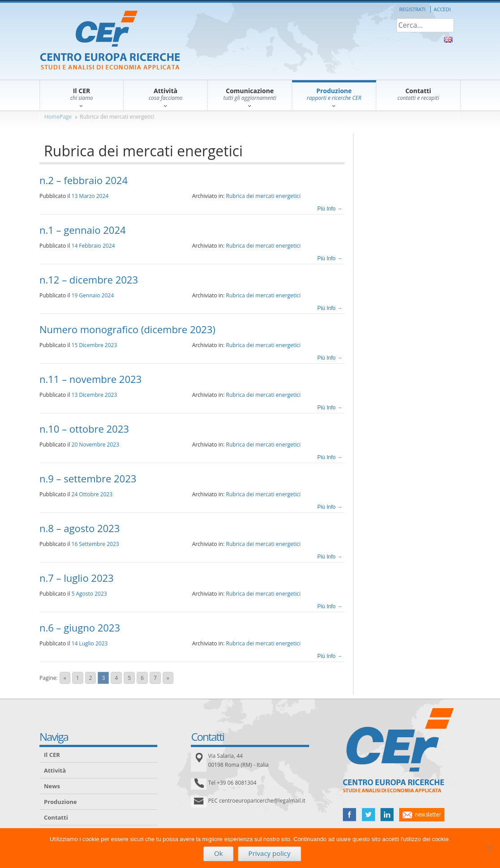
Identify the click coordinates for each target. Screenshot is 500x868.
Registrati (412, 9)
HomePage (58, 117)
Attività (55, 770)
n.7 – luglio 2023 (77, 578)
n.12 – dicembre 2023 (89, 279)
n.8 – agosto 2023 (80, 528)
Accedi (442, 9)
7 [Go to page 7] (155, 678)
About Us (448, 40)
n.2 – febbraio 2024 (84, 180)
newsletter (422, 815)
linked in (387, 815)
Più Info (330, 209)
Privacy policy (269, 853)
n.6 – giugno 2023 (80, 627)
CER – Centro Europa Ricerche (110, 41)
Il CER (52, 755)
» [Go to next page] (168, 678)
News (52, 786)
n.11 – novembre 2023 (91, 379)
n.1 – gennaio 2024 (83, 230)
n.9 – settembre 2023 (88, 478)
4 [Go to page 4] (116, 678)
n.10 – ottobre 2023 (84, 429)
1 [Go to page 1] (78, 678)
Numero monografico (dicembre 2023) (127, 329)
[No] (489, 848)
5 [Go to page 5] (129, 678)
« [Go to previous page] (65, 678)
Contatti (56, 817)
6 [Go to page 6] (142, 678)
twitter (368, 815)
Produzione (60, 802)
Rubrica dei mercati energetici (117, 117)
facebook (349, 815)
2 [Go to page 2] (91, 678)
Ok (219, 853)
